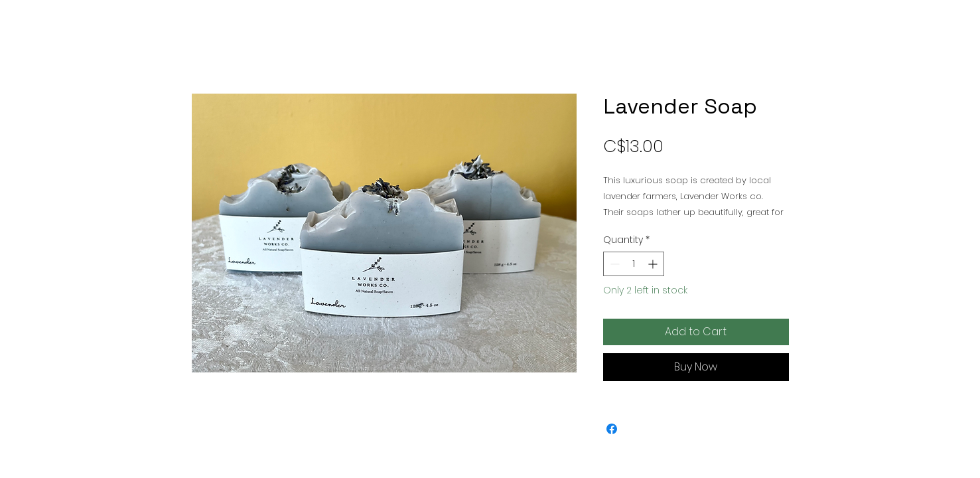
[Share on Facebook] (612, 429)
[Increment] (654, 264)
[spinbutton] (634, 264)
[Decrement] (613, 264)
